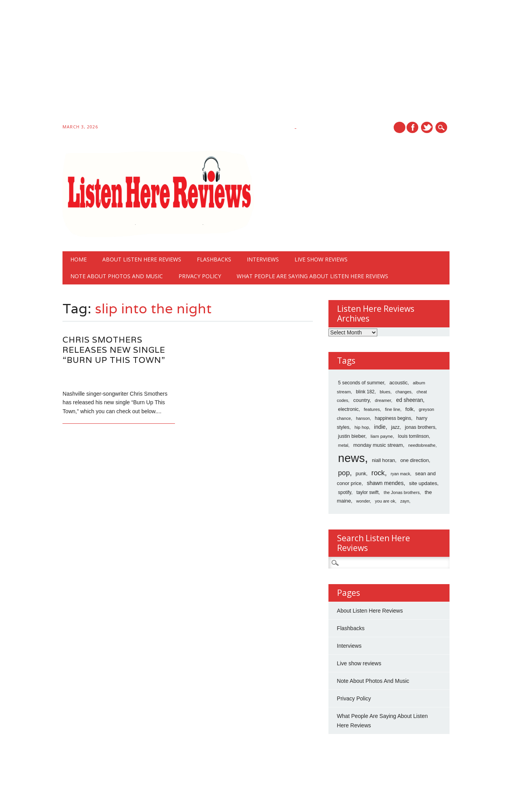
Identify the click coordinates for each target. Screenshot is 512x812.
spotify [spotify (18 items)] (345, 492)
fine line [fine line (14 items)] (393, 409)
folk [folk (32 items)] (409, 409)
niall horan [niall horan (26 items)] (383, 460)
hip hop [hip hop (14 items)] (362, 427)
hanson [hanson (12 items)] (363, 418)
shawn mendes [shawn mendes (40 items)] (385, 483)
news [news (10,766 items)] (351, 458)
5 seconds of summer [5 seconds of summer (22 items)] (361, 383)
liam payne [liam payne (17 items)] (382, 436)
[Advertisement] (234, 63)
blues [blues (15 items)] (385, 392)
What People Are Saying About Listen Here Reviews (312, 276)
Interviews (263, 259)
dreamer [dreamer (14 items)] (383, 400)
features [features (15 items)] (372, 409)
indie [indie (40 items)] (380, 427)
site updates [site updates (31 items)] (423, 483)
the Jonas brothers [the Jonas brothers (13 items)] (402, 492)
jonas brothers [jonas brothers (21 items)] (420, 427)
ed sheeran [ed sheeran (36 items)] (409, 400)
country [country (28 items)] (361, 400)
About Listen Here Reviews (142, 259)
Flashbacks (214, 259)
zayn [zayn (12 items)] (405, 501)
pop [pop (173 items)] (344, 473)
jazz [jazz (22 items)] (395, 427)
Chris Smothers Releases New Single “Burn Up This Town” (114, 350)
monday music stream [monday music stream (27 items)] (378, 445)
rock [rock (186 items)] (378, 473)
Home (78, 259)
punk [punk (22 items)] (361, 474)
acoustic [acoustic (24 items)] (399, 383)
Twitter (427, 127)
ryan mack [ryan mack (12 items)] (400, 474)
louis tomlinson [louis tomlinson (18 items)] (413, 436)
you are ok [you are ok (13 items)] (385, 501)
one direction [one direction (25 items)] (415, 460)
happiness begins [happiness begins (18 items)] (393, 418)
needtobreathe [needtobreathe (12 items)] (422, 445)
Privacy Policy (200, 276)
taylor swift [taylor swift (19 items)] (367, 492)
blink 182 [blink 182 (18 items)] (365, 392)
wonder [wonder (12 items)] (363, 501)
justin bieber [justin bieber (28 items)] (352, 436)
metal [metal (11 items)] (343, 445)
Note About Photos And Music (117, 276)
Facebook (412, 127)
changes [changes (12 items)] (404, 392)
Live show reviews (321, 259)
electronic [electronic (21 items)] (349, 409)
